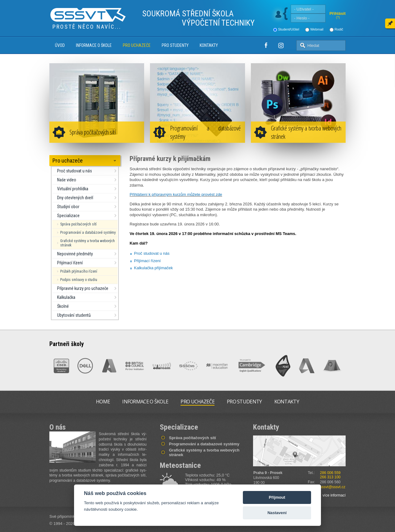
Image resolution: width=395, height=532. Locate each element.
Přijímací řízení (70, 263)
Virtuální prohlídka (73, 189)
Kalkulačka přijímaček (153, 268)
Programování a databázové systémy (205, 132)
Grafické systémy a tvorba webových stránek (306, 132)
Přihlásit (337, 13)
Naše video (67, 180)
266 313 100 (330, 477)
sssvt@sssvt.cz (333, 487)
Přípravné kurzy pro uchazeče (83, 288)
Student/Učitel (289, 29)
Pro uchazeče (137, 45)
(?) (338, 17)
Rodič (339, 29)
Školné (63, 306)
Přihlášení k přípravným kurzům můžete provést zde (176, 194)
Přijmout (277, 497)
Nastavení (277, 513)
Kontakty (209, 45)
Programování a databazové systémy (204, 444)
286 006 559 (330, 473)
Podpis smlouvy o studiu (79, 280)
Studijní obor (68, 207)
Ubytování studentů (74, 315)
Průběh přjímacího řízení (79, 271)
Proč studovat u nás (75, 171)
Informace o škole (94, 45)
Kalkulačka (66, 297)
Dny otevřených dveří (75, 198)
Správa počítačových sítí (93, 132)
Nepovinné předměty (75, 254)
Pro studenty (175, 45)
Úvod (60, 45)
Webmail (317, 29)
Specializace (68, 216)
